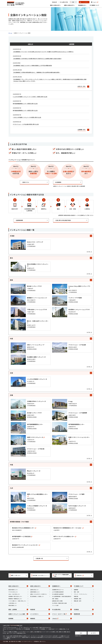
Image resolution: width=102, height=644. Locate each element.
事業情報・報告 (78, 599)
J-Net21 (62, 618)
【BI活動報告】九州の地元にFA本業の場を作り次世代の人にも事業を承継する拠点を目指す (37, 59)
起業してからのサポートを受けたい (39, 594)
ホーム (10, 33)
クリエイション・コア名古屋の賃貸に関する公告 (26, 124)
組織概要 (76, 590)
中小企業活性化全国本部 (58, 594)
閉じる (90, 252)
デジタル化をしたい (13, 592)
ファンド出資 (55, 605)
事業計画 (76, 596)
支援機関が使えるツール (58, 590)
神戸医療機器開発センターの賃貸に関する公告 (25, 104)
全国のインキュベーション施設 (18, 614)
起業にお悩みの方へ (69, 5)
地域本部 (54, 2)
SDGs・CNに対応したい (14, 594)
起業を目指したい (34, 590)
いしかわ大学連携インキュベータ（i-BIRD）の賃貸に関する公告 (30, 97)
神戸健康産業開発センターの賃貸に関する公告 (25, 110)
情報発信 (40, 618)
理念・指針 (77, 592)
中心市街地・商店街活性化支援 (59, 603)
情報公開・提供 (78, 601)
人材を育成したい (13, 603)
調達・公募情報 (18, 609)
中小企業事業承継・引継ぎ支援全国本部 (61, 596)
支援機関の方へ (82, 5)
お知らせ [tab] (30, 44)
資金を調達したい (13, 605)
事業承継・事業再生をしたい (15, 599)
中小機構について (94, 5)
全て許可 (93, 633)
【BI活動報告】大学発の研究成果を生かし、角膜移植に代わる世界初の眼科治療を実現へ (36, 72)
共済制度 (84, 609)
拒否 (81, 633)
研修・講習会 (55, 599)
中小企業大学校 (64, 2)
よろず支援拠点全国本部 (58, 592)
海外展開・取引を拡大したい (15, 596)
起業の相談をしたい (35, 592)
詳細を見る (78, 636)
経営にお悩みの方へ (55, 5)
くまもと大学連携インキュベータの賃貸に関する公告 (27, 117)
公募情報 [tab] (72, 44)
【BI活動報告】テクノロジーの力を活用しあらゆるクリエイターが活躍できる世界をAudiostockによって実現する (43, 52)
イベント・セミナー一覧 (62, 614)
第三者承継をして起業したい (37, 596)
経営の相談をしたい (13, 590)
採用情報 (18, 618)
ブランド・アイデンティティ (81, 594)
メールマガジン (40, 614)
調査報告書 (84, 614)
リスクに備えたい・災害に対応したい (17, 601)
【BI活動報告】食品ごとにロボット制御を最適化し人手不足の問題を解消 (32, 65)
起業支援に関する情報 (57, 601)
